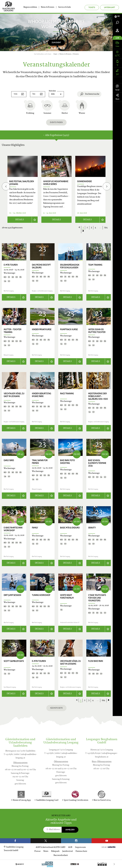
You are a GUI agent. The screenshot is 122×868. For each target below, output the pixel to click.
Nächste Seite (56, 708)
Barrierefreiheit (61, 855)
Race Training (67, 393)
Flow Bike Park (96, 661)
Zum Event (56, 42)
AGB (70, 847)
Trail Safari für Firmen (40, 461)
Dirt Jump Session (12, 595)
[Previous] (6, 186)
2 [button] (52, 48)
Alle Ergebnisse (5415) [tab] (56, 135)
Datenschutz (81, 851)
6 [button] (64, 48)
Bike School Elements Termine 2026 (97, 463)
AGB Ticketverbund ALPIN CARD (51, 847)
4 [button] (58, 48)
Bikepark (55, 851)
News (46, 851)
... (100, 228)
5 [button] (61, 48)
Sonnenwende (84, 181)
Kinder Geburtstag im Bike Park (41, 395)
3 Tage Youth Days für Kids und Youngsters (97, 597)
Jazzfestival (67, 851)
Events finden (56, 122)
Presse (37, 851)
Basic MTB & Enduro (70, 527)
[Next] (105, 32)
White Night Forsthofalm (67, 596)
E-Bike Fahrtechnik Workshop (13, 529)
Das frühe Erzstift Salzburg (41, 266)
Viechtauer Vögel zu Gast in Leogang (14, 395)
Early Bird (9, 460)
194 (106, 228)
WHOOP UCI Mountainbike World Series (56, 183)
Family (35, 527)
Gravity (92, 527)
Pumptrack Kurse (69, 329)
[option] (56, 32)
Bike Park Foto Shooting (67, 461)
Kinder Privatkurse (42, 329)
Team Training (95, 265)
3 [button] (55, 48)
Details (20, 220)
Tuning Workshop (41, 595)
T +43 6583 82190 (93, 753)
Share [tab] (117, 97)
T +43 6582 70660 (12, 754)
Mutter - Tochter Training (13, 331)
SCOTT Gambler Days (14, 661)
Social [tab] (117, 88)
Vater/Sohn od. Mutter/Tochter (97, 331)
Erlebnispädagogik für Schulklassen (70, 266)
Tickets (92, 7)
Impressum (80, 847)
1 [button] (49, 48)
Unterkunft (110, 7)
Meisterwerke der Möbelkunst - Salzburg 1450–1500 (98, 396)
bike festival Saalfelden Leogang (22, 183)
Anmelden (70, 829)
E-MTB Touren (11, 265)
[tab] (117, 16)
